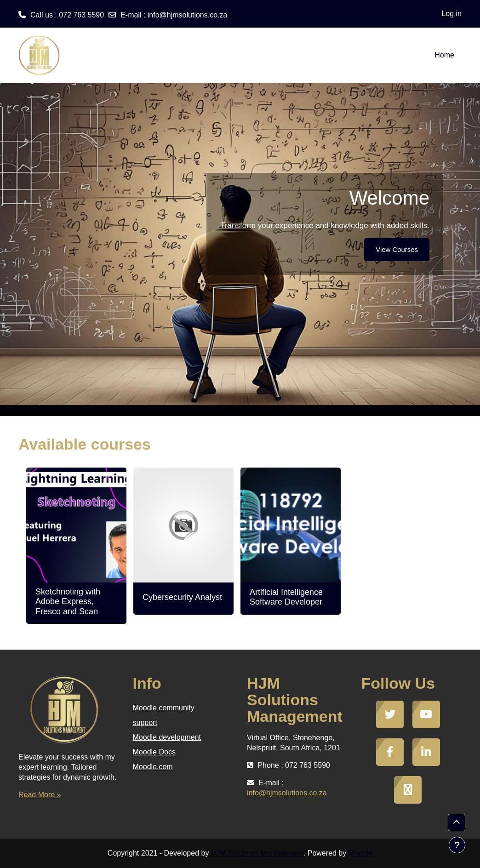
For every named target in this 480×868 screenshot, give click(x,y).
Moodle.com (153, 767)
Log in (451, 14)
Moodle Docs (154, 752)
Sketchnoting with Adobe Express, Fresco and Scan (68, 602)
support (145, 722)
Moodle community (164, 708)
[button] (457, 822)
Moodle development (167, 737)
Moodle (360, 853)
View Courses (397, 249)
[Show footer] (457, 845)
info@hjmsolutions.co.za (188, 15)
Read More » (40, 795)
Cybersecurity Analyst (182, 597)
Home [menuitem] (444, 55)
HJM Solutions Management (257, 853)
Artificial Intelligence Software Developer (286, 597)
